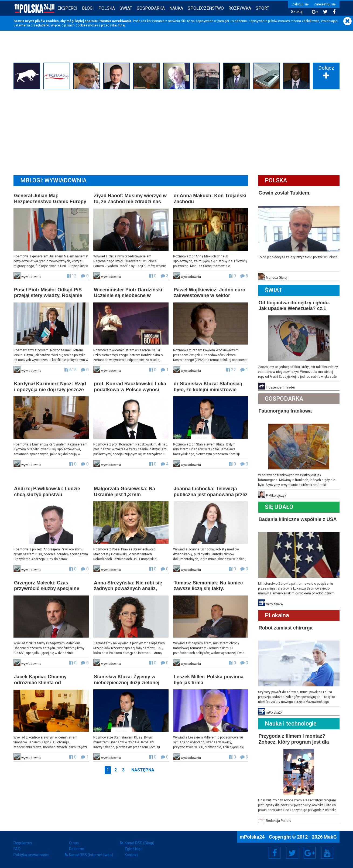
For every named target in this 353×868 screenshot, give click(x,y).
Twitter (292, 853)
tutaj (122, 25)
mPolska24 (253, 837)
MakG (330, 837)
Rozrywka (240, 8)
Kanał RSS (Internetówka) (91, 855)
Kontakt (131, 855)
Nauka (176, 8)
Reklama (77, 849)
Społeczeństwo (206, 8)
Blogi (88, 8)
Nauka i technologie (291, 724)
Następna (143, 770)
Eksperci (67, 8)
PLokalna (277, 615)
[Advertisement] (177, 131)
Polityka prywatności (31, 855)
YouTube (327, 853)
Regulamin (23, 843)
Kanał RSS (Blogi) (139, 843)
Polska (107, 8)
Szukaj (297, 12)
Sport (262, 8)
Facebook (275, 853)
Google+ (310, 853)
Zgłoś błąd (134, 849)
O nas (74, 843)
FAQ (17, 849)
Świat (126, 8)
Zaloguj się (300, 4)
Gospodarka (151, 8)
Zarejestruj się (325, 4)
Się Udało (279, 507)
